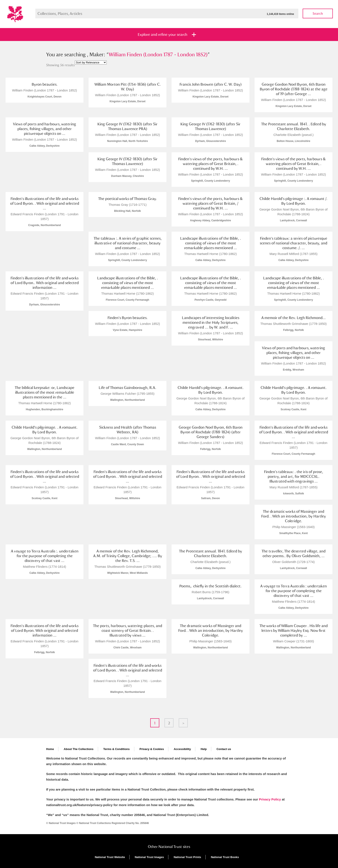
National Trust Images (149, 857)
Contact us (224, 749)
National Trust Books (225, 857)
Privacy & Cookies (152, 749)
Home (50, 749)
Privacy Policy (270, 799)
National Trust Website (110, 857)
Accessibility (182, 749)
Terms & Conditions (117, 749)
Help (204, 749)
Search (318, 13)
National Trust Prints (187, 857)
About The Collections (79, 749)
